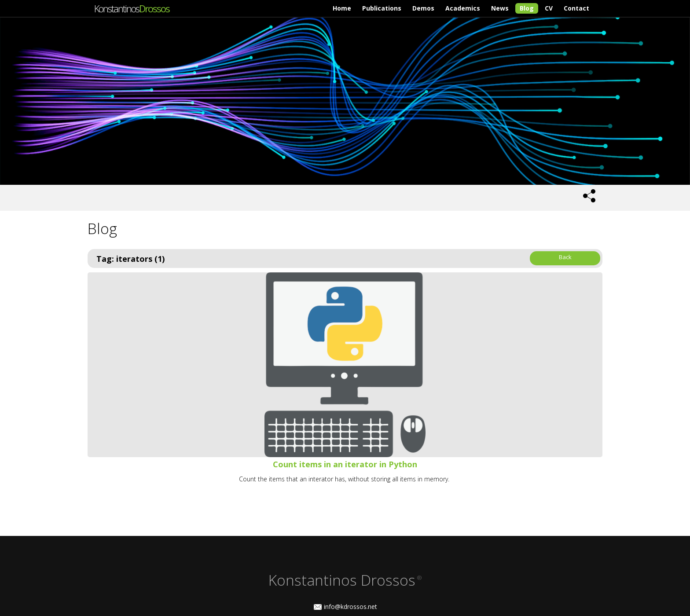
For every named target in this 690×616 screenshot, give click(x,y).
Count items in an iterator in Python (345, 464)
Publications (382, 8)
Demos (423, 8)
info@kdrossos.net (351, 607)
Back (565, 257)
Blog (527, 8)
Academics (463, 8)
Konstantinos (132, 8)
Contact (576, 8)
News (500, 8)
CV (549, 8)
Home (342, 8)
